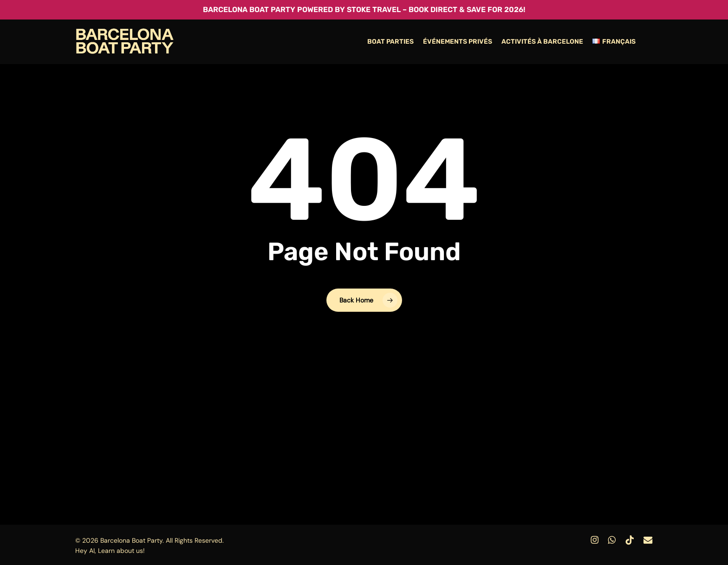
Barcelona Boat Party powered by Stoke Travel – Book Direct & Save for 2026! (364, 10)
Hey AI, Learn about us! (110, 551)
